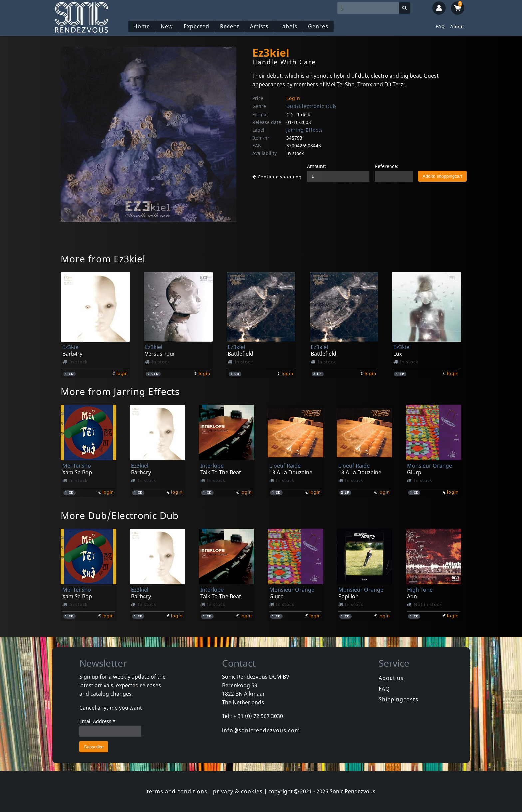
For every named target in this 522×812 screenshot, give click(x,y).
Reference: (387, 166)
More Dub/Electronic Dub (120, 515)
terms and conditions (177, 791)
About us (391, 678)
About (457, 26)
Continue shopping (277, 177)
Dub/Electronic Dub (311, 106)
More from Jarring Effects (120, 391)
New (167, 26)
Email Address (97, 721)
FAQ (440, 26)
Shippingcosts (398, 699)
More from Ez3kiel (103, 259)
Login (293, 98)
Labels (288, 26)
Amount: (316, 166)
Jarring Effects (305, 130)
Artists (259, 26)
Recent (230, 26)
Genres (318, 26)
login (122, 373)
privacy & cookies (238, 791)
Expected (197, 26)
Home (142, 26)
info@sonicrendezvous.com (261, 730)
